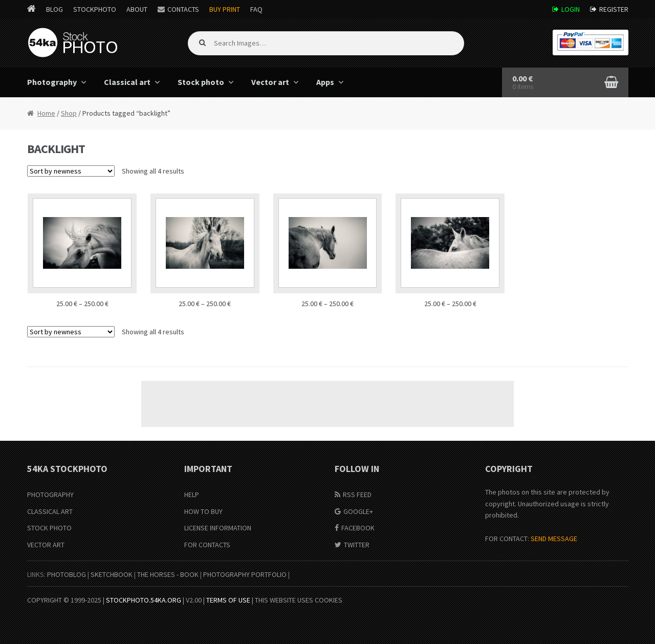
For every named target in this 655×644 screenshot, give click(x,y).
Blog (54, 9)
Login (571, 9)
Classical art (127, 82)
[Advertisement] (327, 404)
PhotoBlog (67, 574)
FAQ (256, 9)
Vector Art (46, 545)
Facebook (358, 528)
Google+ (358, 511)
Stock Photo (49, 528)
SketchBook (112, 574)
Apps (325, 82)
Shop (69, 113)
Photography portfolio (245, 574)
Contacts (183, 9)
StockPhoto (95, 9)
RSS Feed (357, 495)
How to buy (203, 511)
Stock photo (201, 82)
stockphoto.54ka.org (144, 600)
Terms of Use (228, 600)
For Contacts (207, 545)
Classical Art (50, 511)
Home (46, 113)
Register (614, 9)
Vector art (270, 82)
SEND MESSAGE (554, 539)
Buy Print (225, 9)
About (137, 9)
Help (192, 495)
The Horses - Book (168, 574)
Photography (52, 82)
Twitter (357, 545)
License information (218, 528)
